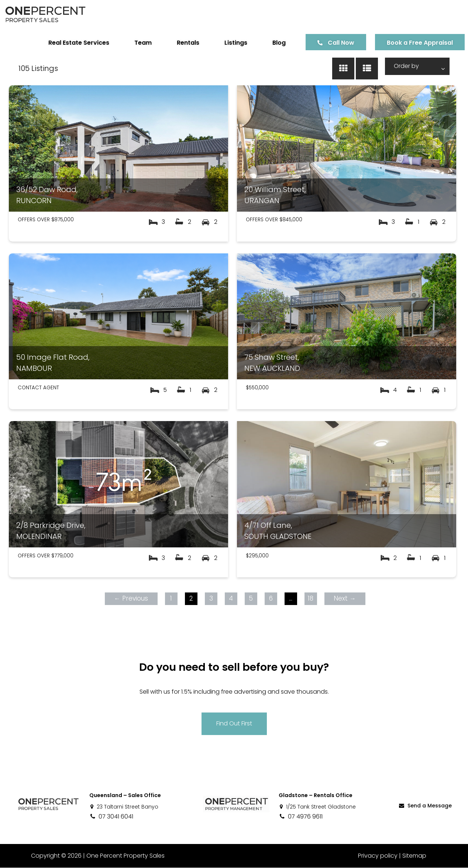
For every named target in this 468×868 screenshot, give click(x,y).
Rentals (180, 43)
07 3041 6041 (111, 817)
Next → (345, 598)
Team (135, 43)
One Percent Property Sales (125, 856)
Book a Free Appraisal (411, 43)
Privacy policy (378, 856)
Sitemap (414, 856)
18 (311, 598)
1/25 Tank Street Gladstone (317, 807)
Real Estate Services (70, 43)
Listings (227, 43)
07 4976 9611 (301, 817)
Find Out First (234, 723)
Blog (271, 43)
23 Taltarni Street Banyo (124, 807)
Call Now (333, 43)
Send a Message (425, 806)
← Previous (131, 598)
